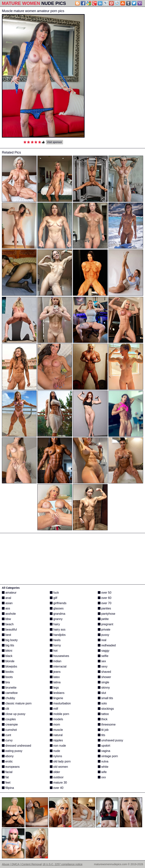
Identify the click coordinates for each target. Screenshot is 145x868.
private (104, 630)
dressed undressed (17, 746)
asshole (9, 614)
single (103, 682)
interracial (58, 666)
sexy (103, 666)
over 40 (57, 788)
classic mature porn (17, 703)
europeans (11, 767)
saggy (104, 651)
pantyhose (106, 614)
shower (104, 677)
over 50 (105, 593)
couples (9, 719)
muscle (56, 730)
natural (56, 735)
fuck (54, 593)
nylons (56, 756)
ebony (8, 756)
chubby (8, 698)
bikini (7, 651)
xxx (102, 777)
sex (102, 661)
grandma (58, 614)
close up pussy (14, 714)
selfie (103, 656)
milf (54, 709)
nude (55, 751)
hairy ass (58, 630)
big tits (8, 645)
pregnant (106, 624)
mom (55, 724)
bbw (6, 619)
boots (7, 677)
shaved (104, 672)
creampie (10, 724)
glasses (57, 608)
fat (5, 777)
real (102, 640)
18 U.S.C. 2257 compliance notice (62, 864)
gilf (54, 598)
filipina (8, 788)
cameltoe (10, 693)
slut (102, 693)
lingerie (56, 698)
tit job (103, 730)
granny (56, 619)
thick (103, 719)
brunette (9, 688)
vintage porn (108, 756)
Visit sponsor (55, 142)
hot (54, 651)
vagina (104, 751)
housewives (59, 656)
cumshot (9, 730)
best (7, 635)
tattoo (103, 714)
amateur (9, 593)
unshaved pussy (110, 740)
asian (7, 603)
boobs (8, 672)
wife (102, 772)
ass (6, 608)
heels (55, 640)
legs (54, 688)
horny (55, 645)
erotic (7, 761)
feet (6, 783)
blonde (8, 661)
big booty (10, 640)
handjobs (58, 635)
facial (7, 772)
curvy (7, 740)
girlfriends (58, 603)
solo (102, 703)
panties (104, 608)
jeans (55, 672)
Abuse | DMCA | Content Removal (22, 864)
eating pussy (12, 751)
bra (6, 682)
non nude (58, 746)
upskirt (104, 746)
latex (55, 677)
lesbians (57, 693)
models (56, 719)
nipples (56, 740)
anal (7, 598)
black (7, 656)
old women (59, 767)
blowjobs (10, 666)
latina (55, 682)
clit (5, 709)
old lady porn (60, 761)
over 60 (105, 598)
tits (101, 735)
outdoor (57, 777)
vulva (103, 761)
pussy (103, 635)
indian (56, 661)
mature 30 (58, 783)
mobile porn (59, 714)
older (55, 772)
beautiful (9, 630)
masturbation (60, 703)
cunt (7, 735)
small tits (105, 698)
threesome (107, 724)
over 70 (105, 603)
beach (8, 624)
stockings (106, 709)
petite (103, 619)
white (103, 767)
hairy (55, 624)
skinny (104, 688)
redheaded (107, 645)
